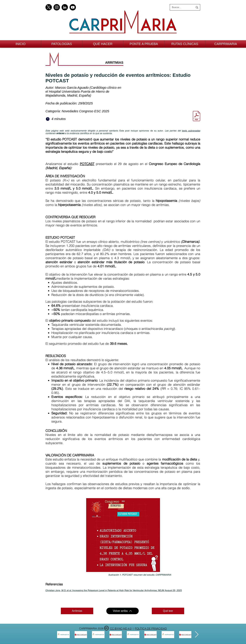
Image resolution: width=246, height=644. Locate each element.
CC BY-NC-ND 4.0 (121, 628)
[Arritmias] (77, 611)
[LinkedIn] (65, 7)
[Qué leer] (168, 611)
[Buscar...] (180, 7)
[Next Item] (197, 635)
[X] (49, 7)
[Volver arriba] (123, 611)
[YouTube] (73, 7)
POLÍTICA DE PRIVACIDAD (151, 628)
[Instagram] (57, 7)
